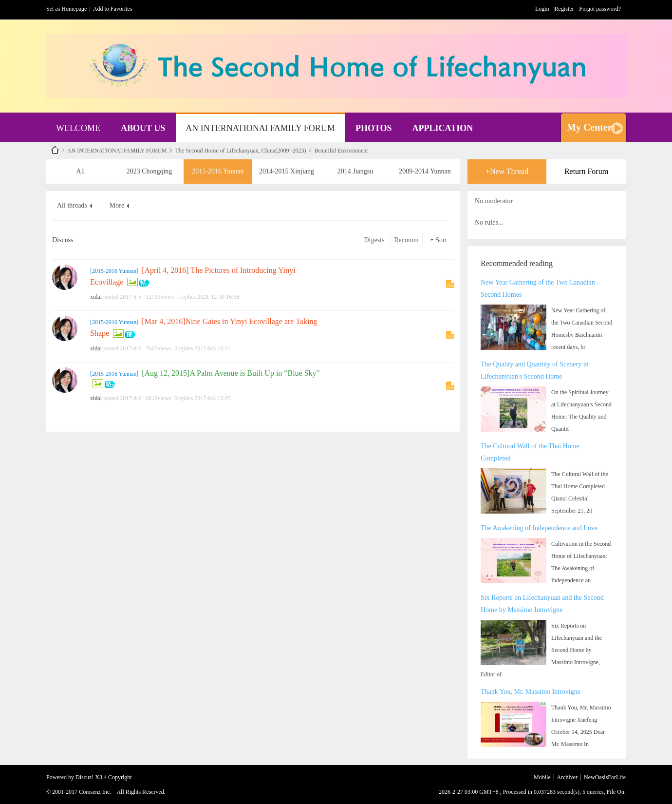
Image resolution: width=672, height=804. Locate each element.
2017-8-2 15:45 (212, 398)
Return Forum (586, 171)
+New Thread (507, 171)
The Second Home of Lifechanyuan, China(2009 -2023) (240, 151)
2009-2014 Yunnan (425, 168)
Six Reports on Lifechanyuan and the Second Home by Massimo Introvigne (542, 604)
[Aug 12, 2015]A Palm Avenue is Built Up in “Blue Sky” (231, 373)
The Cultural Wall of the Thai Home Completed (530, 452)
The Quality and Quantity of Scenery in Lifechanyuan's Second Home (535, 370)
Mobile (542, 777)
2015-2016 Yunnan (218, 168)
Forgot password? (600, 9)
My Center (589, 127)
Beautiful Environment (341, 151)
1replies (187, 297)
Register (564, 9)
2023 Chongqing (149, 168)
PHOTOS (374, 128)
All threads (72, 205)
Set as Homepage (66, 9)
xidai (96, 297)
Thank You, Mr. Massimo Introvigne (531, 692)
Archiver (568, 777)
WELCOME (78, 128)
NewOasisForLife (55, 150)
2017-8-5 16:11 (212, 348)
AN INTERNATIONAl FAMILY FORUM (260, 128)
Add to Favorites (113, 9)
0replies (184, 348)
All (81, 168)
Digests (374, 240)
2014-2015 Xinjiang (287, 168)
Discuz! (84, 777)
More (117, 205)
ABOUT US (143, 128)
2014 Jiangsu (355, 168)
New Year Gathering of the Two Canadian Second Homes (538, 288)
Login (542, 9)
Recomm (406, 240)
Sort (438, 240)
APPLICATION (443, 128)
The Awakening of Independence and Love (539, 528)
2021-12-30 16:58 (218, 297)
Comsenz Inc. (95, 792)
